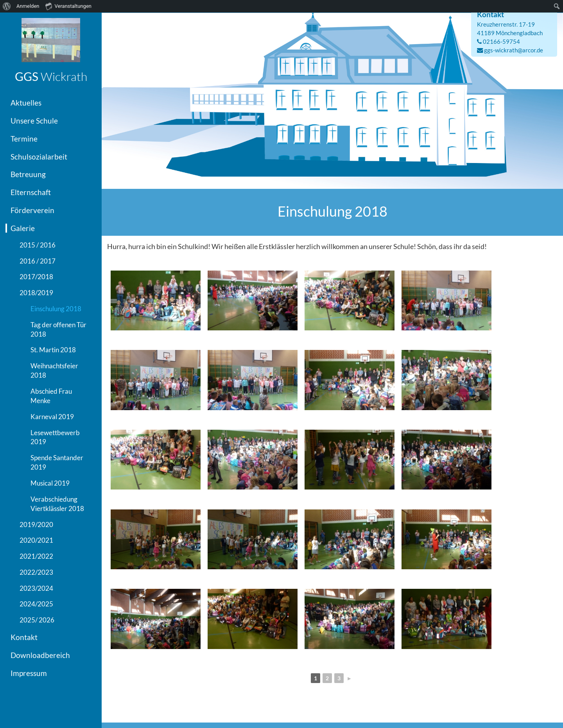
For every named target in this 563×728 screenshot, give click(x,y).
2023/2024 (36, 588)
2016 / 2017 (38, 261)
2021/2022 (36, 556)
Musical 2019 (50, 483)
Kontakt (24, 637)
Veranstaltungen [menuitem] (68, 6)
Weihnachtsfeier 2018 (54, 370)
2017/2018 (36, 277)
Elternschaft (31, 192)
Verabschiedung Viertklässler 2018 (57, 504)
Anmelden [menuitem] (28, 6)
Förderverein (32, 210)
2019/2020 (36, 524)
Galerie (23, 228)
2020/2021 (36, 540)
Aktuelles (26, 103)
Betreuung (28, 174)
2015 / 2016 (38, 245)
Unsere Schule (34, 121)
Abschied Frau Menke (51, 396)
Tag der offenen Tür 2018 (58, 329)
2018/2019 (36, 293)
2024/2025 (36, 604)
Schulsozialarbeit (39, 157)
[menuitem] (7, 6)
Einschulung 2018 (56, 309)
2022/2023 (36, 572)
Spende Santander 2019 (57, 462)
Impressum (29, 673)
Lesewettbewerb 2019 (55, 437)
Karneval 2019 (52, 417)
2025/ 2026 (37, 620)
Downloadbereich (40, 655)
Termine (24, 139)
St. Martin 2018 (53, 350)
